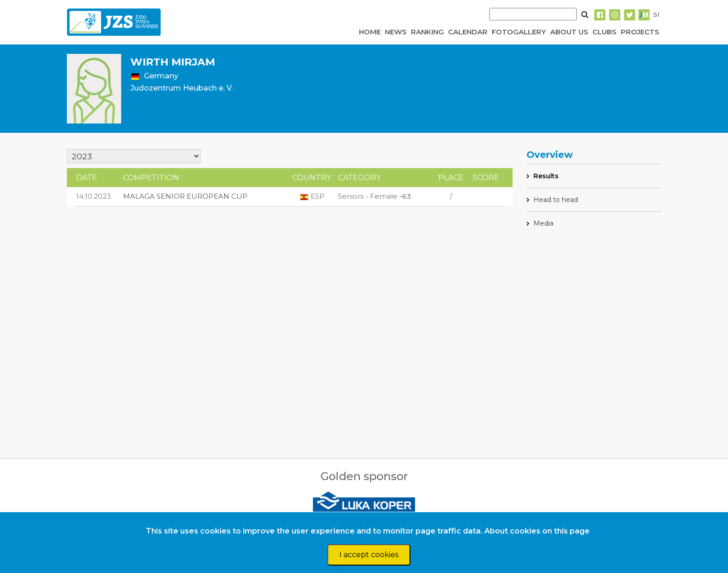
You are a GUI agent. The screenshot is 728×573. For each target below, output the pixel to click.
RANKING (427, 32)
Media (543, 223)
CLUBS (604, 32)
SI (656, 14)
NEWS (396, 32)
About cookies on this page (537, 531)
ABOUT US (569, 32)
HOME (370, 32)
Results (546, 176)
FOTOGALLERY (519, 32)
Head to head (556, 200)
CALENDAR (468, 32)
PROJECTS (640, 32)
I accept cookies (369, 555)
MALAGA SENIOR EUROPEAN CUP (185, 196)
